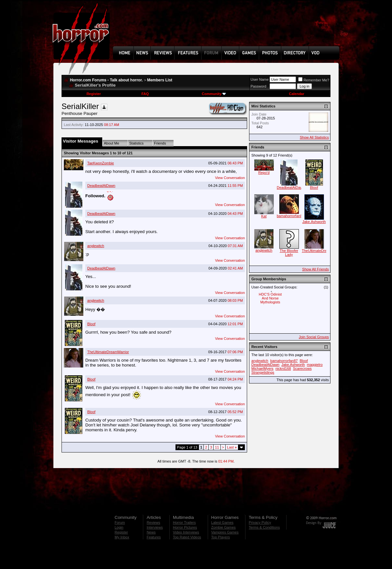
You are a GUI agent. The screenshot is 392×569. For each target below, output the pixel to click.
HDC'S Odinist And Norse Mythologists (270, 298)
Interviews (155, 527)
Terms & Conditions (264, 527)
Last (232, 447)
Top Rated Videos (187, 537)
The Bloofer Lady (289, 253)
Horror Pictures (185, 527)
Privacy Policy (260, 522)
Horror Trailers (184, 522)
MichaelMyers (262, 368)
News (151, 532)
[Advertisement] (228, 28)
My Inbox (122, 537)
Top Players (221, 537)
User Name (260, 79)
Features (154, 537)
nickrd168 (283, 368)
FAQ (145, 94)
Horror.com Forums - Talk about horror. (106, 80)
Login (119, 527)
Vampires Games (225, 532)
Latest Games (222, 522)
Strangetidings (263, 372)
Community (214, 94)
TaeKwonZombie (101, 163)
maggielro (315, 365)
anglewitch (96, 246)
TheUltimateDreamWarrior (108, 352)
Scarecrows (302, 368)
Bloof (91, 324)
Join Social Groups (314, 337)
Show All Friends (315, 269)
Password (259, 86)
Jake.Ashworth (314, 222)
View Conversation (230, 178)
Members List (160, 80)
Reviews (153, 522)
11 (217, 447)
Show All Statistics (314, 137)
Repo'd (264, 173)
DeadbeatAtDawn (101, 186)
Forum (120, 522)
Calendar (296, 94)
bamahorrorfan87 (290, 216)
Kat (264, 216)
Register (94, 94)
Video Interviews (186, 532)
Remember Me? (314, 80)
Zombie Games (224, 527)
